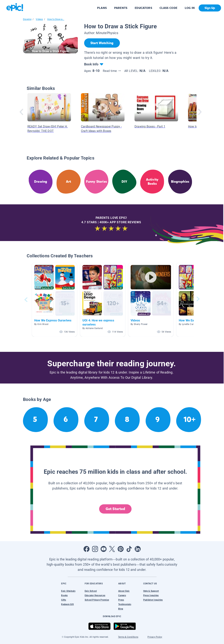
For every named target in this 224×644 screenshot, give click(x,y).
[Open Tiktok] (129, 549)
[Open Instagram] (95, 549)
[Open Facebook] (87, 549)
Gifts (64, 600)
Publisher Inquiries (153, 600)
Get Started (115, 509)
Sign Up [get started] (210, 8)
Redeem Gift (67, 604)
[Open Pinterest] (121, 549)
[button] (54, 300)
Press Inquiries (151, 595)
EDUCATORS (143, 8)
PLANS (102, 8)
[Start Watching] (102, 43)
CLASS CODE (168, 8)
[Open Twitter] (112, 549)
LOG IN (190, 8)
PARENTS (121, 8)
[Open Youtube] (104, 549)
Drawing (27, 19)
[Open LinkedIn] (138, 549)
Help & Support (151, 591)
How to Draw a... (56, 19)
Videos (39, 19)
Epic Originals (68, 591)
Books (64, 595)
